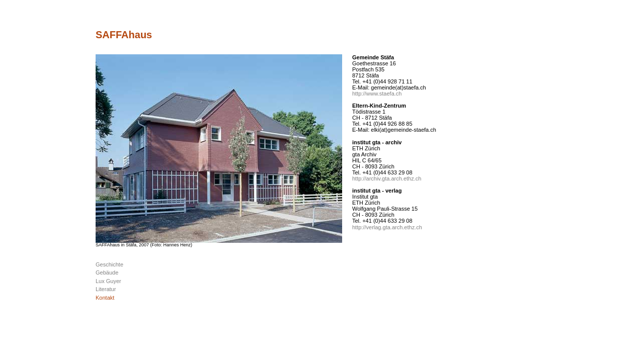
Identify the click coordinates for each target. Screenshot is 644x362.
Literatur (106, 289)
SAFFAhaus (124, 35)
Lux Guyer (108, 281)
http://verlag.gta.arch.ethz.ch (387, 227)
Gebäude (107, 273)
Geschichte (109, 264)
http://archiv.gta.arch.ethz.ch (387, 178)
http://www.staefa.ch (377, 94)
